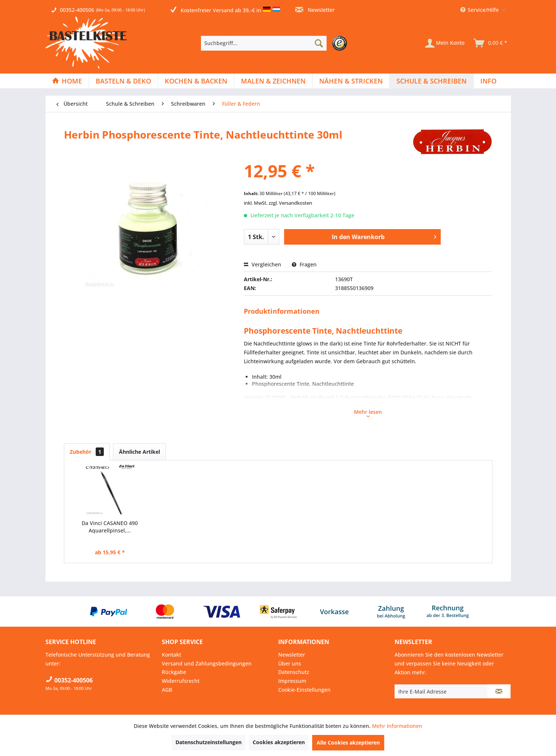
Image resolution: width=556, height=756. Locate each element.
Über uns (290, 663)
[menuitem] (276, 43)
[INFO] (488, 81)
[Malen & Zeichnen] (273, 81)
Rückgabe (174, 672)
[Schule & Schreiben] (432, 81)
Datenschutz (294, 672)
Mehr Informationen (397, 726)
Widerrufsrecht (181, 681)
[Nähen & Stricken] (351, 81)
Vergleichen (262, 264)
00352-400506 (77, 10)
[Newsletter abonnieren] (499, 691)
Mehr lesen (368, 413)
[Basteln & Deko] (123, 81)
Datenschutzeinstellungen (209, 742)
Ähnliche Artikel (139, 452)
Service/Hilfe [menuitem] (480, 10)
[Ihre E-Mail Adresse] (441, 691)
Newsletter (315, 10)
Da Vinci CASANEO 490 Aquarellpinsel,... (110, 527)
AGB (167, 690)
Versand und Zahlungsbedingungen (207, 663)
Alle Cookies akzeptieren (348, 743)
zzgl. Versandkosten (290, 203)
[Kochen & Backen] (196, 81)
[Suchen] (319, 43)
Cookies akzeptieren (279, 742)
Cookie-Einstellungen (304, 690)
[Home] (67, 81)
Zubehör (87, 452)
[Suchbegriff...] (264, 43)
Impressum (292, 681)
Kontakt (171, 655)
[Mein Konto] (445, 43)
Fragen (304, 264)
